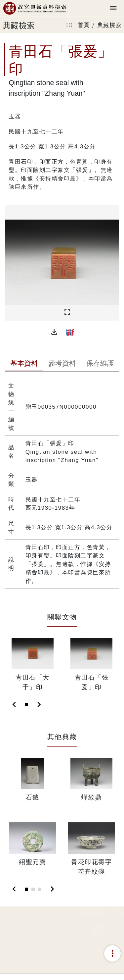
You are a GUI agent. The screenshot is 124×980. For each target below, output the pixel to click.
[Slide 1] (26, 704)
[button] (54, 332)
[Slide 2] (33, 889)
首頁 (84, 25)
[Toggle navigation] (113, 8)
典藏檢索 (109, 25)
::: (69, 25)
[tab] (24, 364)
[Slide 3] (40, 889)
